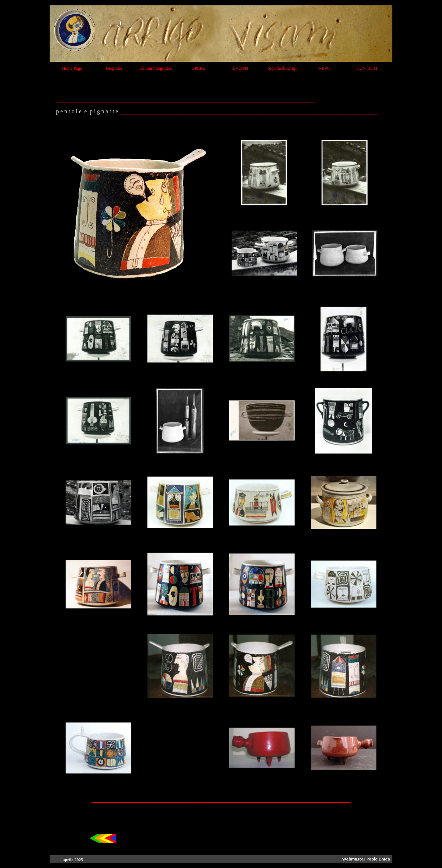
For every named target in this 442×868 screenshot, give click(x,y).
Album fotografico (156, 68)
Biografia (114, 68)
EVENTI (240, 68)
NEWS (325, 68)
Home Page (72, 68)
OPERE (198, 68)
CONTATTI (367, 68)
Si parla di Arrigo (283, 68)
